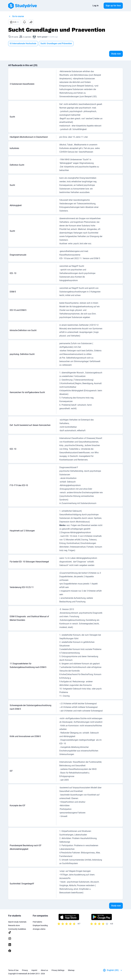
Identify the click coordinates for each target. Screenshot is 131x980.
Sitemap (71, 970)
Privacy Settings (58, 970)
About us (44, 970)
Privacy (25, 970)
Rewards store (14, 925)
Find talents (37, 922)
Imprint (34, 970)
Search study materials (17, 922)
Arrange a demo (39, 929)
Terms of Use (13, 970)
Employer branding (40, 925)
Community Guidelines (17, 929)
